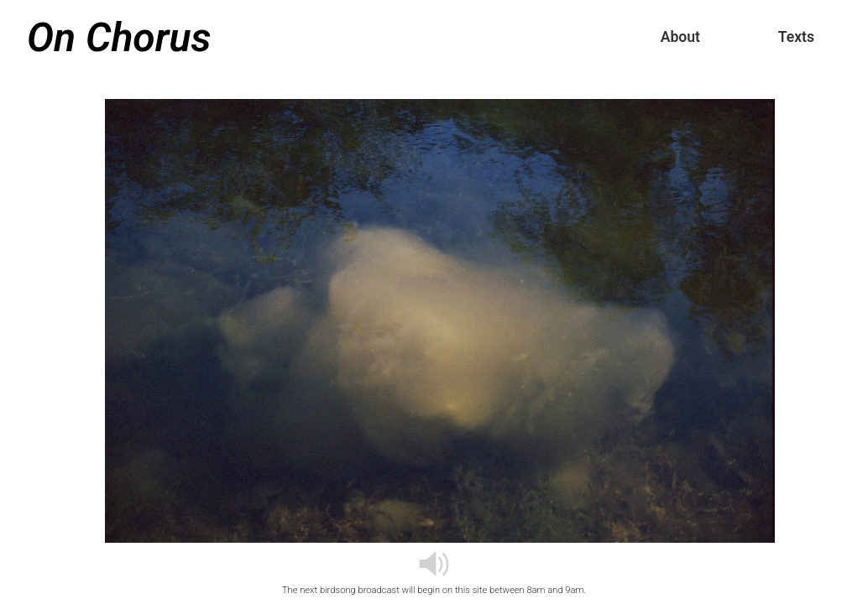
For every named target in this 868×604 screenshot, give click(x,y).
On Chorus (119, 37)
